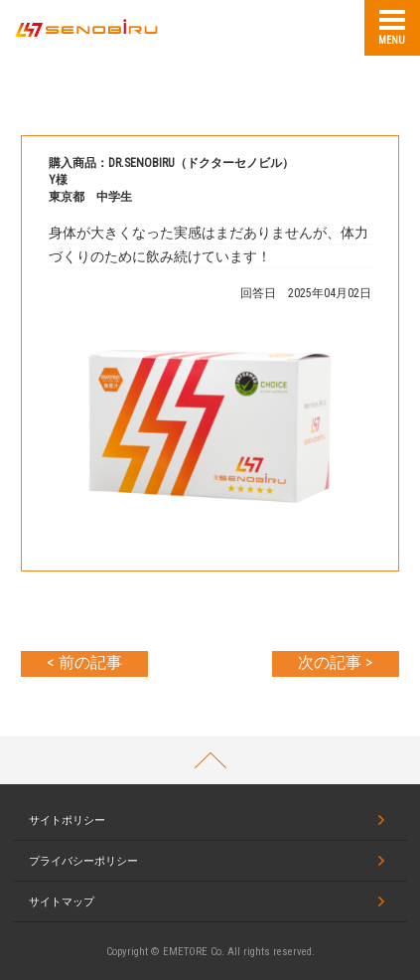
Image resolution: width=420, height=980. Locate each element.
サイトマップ (62, 902)
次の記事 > (335, 662)
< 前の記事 (84, 662)
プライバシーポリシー (83, 861)
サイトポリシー (67, 820)
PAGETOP (210, 760)
